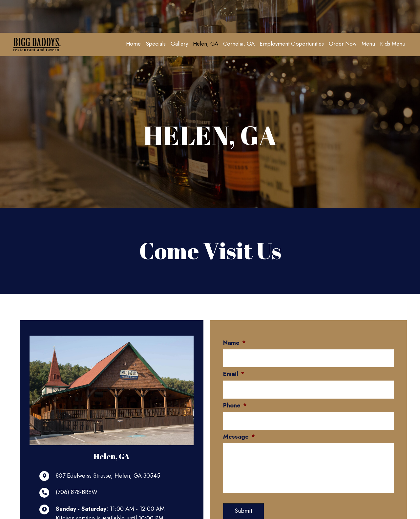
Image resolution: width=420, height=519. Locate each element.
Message (239, 435)
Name (234, 343)
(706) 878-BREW (77, 492)
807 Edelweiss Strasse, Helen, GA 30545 (108, 476)
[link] (133, 44)
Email (234, 374)
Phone (235, 404)
